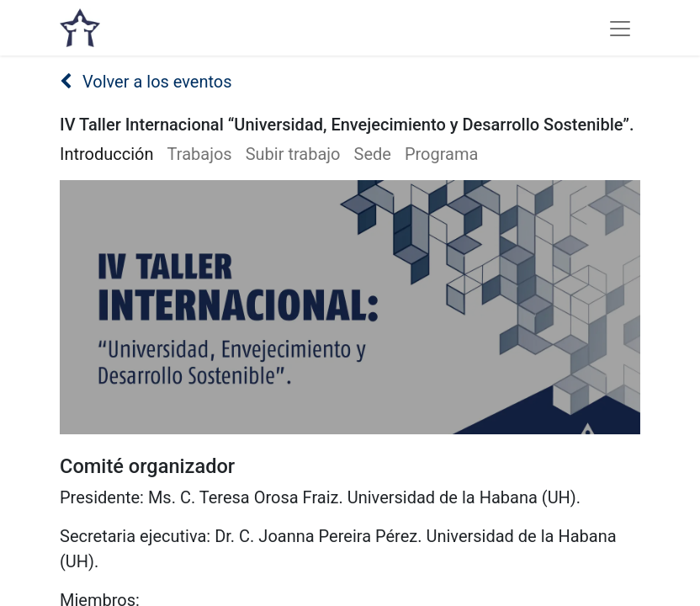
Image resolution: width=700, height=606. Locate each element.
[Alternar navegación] (620, 28)
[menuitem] (114, 154)
